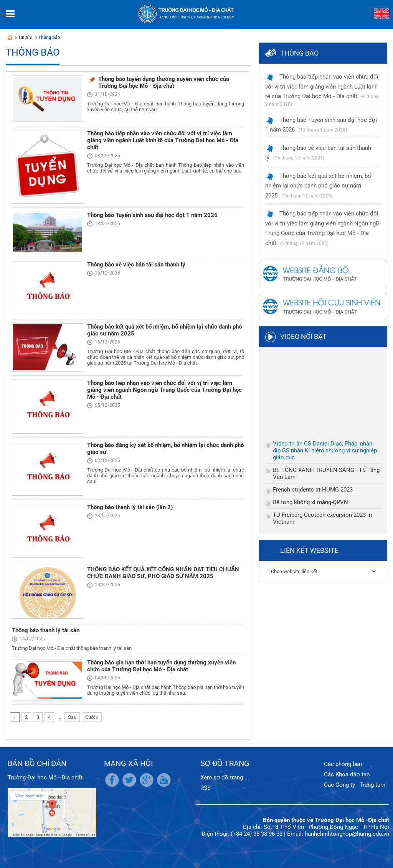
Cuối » (92, 717)
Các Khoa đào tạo (347, 774)
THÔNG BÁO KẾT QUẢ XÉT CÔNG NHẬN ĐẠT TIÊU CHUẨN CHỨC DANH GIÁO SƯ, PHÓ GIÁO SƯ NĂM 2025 (163, 573)
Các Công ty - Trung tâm (355, 785)
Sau (72, 717)
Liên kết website (309, 550)
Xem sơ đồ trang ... (225, 778)
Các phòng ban (343, 764)
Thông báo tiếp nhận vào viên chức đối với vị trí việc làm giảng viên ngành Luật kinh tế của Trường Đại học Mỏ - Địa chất (163, 140)
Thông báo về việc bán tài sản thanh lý (136, 265)
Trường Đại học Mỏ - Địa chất (45, 778)
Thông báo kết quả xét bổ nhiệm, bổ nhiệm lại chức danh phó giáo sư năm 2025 (318, 186)
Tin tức (25, 37)
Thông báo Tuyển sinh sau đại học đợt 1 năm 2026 (152, 215)
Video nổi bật (303, 336)
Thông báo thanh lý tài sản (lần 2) (130, 507)
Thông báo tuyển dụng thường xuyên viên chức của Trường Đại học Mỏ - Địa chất (164, 82)
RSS (206, 788)
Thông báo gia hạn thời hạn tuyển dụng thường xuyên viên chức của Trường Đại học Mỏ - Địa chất (161, 666)
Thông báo (49, 37)
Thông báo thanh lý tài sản (46, 630)
